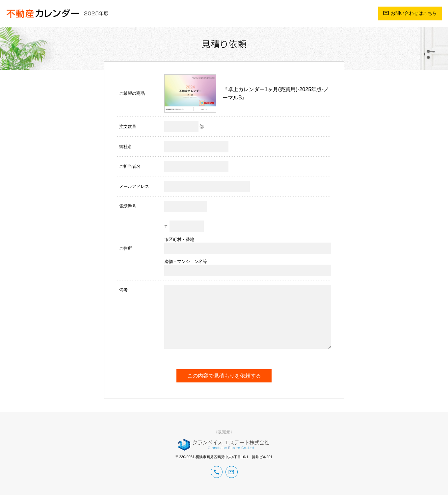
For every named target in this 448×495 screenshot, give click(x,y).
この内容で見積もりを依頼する (224, 376)
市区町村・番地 (179, 239)
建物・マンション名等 (186, 261)
